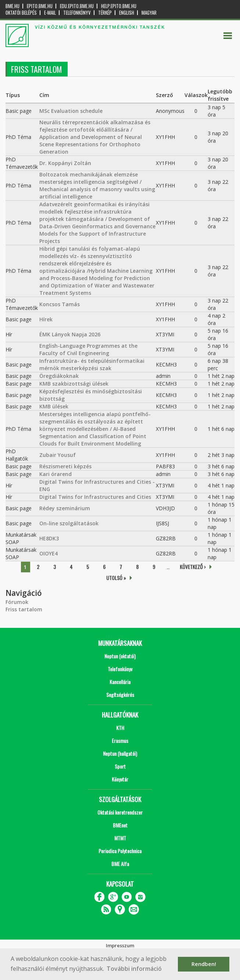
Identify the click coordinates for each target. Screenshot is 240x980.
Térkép (105, 13)
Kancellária (120, 682)
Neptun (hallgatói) (120, 753)
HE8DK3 (49, 538)
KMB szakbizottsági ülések (74, 384)
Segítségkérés (120, 695)
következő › (193, 567)
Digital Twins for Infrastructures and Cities (95, 497)
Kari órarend (55, 474)
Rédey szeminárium (65, 508)
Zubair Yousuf (58, 455)
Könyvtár (120, 779)
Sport (120, 766)
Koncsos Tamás (60, 304)
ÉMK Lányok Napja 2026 (70, 334)
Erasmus (120, 741)
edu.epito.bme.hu (77, 6)
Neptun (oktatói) (120, 656)
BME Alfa (120, 864)
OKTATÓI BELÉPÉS (21, 13)
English (127, 13)
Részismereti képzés (65, 466)
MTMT (120, 838)
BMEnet (120, 825)
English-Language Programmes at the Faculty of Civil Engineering (88, 349)
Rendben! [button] (204, 964)
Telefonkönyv (77, 13)
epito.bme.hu (40, 6)
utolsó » (116, 578)
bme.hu (12, 6)
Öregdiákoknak (59, 376)
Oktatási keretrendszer (120, 812)
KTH (120, 728)
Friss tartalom (24, 609)
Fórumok (17, 602)
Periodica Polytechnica (120, 851)
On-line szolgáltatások (69, 523)
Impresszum (120, 945)
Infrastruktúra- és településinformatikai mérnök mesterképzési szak (92, 364)
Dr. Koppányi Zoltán (65, 163)
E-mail (50, 13)
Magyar (149, 13)
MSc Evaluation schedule (71, 111)
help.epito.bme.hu (119, 6)
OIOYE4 (49, 553)
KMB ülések (54, 406)
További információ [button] (134, 969)
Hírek (46, 319)
